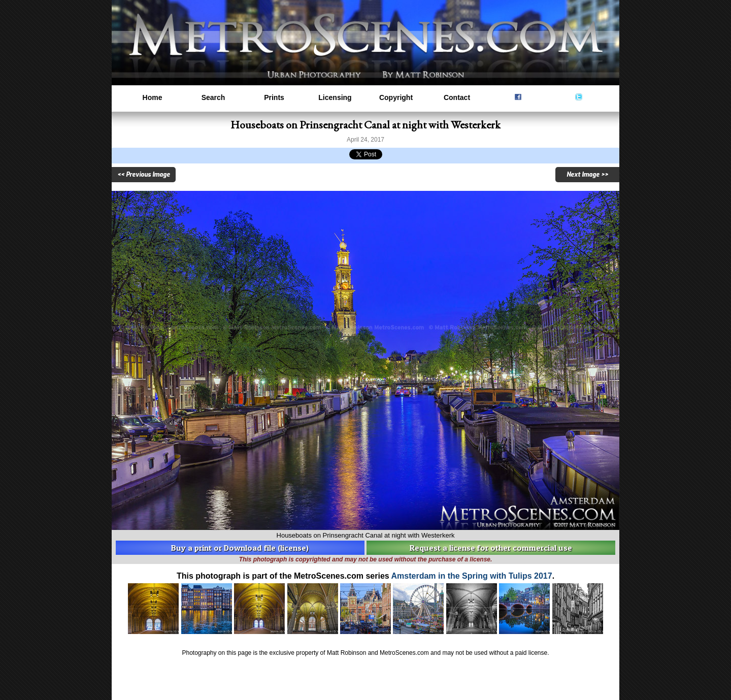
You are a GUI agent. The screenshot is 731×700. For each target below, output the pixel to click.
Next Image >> (587, 175)
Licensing (335, 97)
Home (153, 97)
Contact (457, 97)
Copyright (396, 97)
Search (213, 97)
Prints (274, 97)
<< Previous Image (144, 175)
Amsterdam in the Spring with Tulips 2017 (472, 576)
